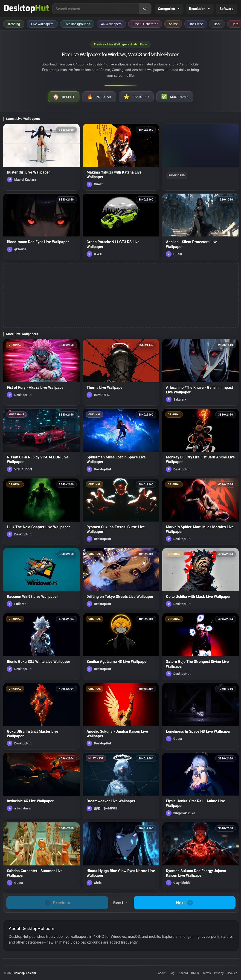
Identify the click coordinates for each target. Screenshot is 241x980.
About (162, 973)
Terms (207, 973)
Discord (183, 973)
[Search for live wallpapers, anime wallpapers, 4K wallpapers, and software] (96, 9)
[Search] (145, 9)
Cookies (232, 973)
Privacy (219, 973)
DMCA (195, 973)
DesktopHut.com (25, 973)
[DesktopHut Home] (27, 9)
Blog (172, 973)
